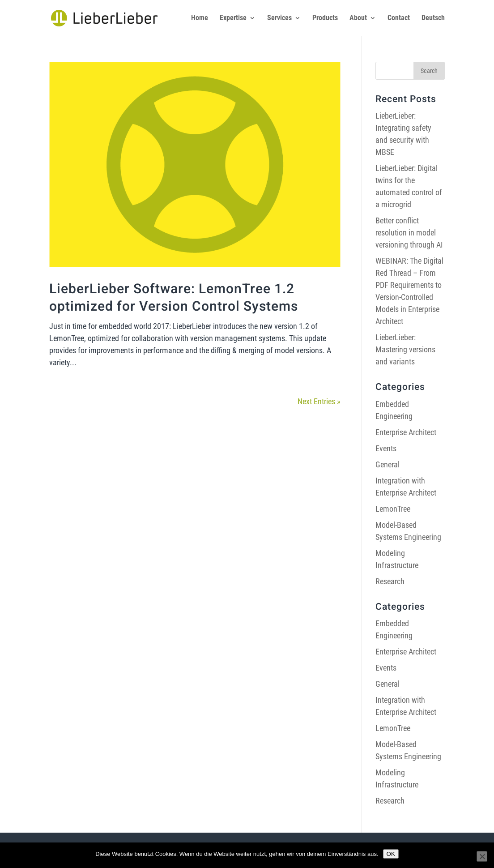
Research (390, 581)
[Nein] (482, 856)
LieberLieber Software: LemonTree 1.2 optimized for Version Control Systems (174, 298)
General (388, 464)
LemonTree (393, 509)
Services (279, 18)
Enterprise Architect (406, 432)
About (358, 18)
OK (391, 854)
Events (386, 448)
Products (325, 18)
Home (200, 18)
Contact (399, 18)
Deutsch (433, 18)
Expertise (233, 18)
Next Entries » (319, 401)
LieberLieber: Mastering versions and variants (405, 349)
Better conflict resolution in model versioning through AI (409, 233)
